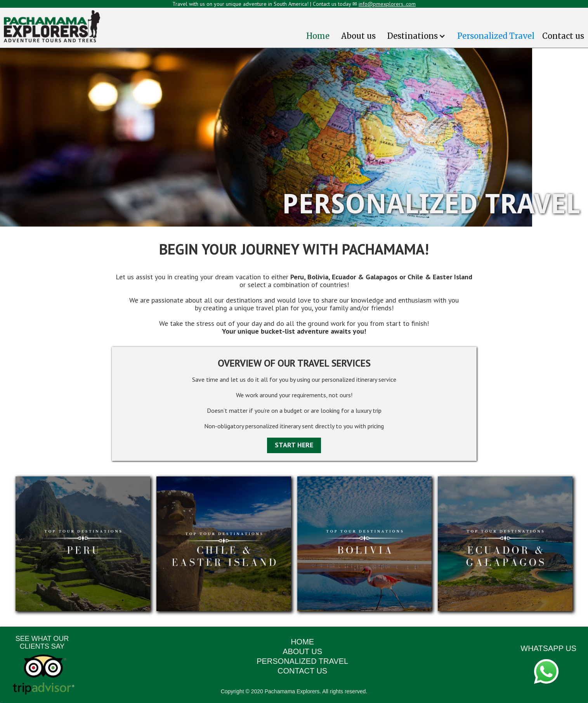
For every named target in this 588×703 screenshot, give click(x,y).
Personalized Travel (496, 36)
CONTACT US (302, 671)
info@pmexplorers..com (387, 4)
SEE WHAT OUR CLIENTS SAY (42, 642)
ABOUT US (302, 651)
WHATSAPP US (548, 648)
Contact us (563, 36)
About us (358, 36)
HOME (302, 642)
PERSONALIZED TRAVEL (302, 661)
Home (318, 36)
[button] (416, 36)
